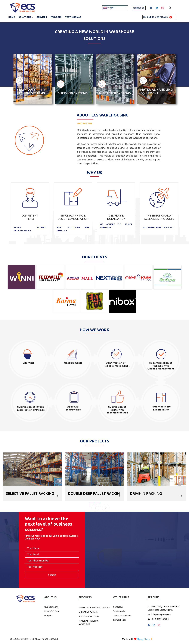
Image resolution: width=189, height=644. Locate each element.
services (42, 17)
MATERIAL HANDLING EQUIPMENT (157, 91)
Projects (56, 17)
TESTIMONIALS (73, 17)
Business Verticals (156, 17)
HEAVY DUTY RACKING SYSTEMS (31, 91)
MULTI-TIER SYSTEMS (115, 93)
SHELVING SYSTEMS (73, 93)
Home (12, 17)
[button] (139, 8)
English (109, 8)
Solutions (25, 17)
